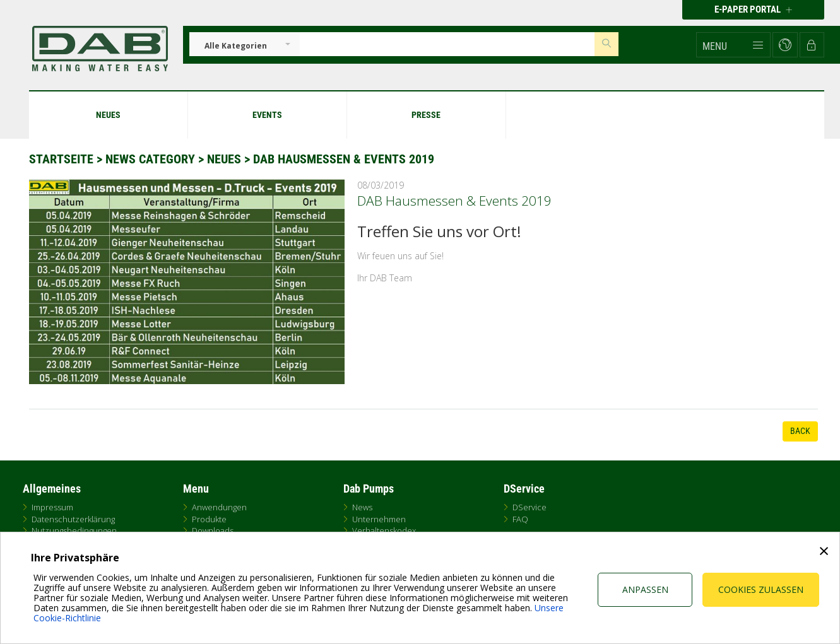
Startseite (61, 159)
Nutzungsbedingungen (74, 530)
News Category (152, 159)
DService (529, 507)
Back (800, 431)
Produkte (209, 519)
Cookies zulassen (761, 589)
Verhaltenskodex (384, 530)
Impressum (52, 507)
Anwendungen (219, 507)
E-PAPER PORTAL (753, 9)
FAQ (520, 519)
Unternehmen (379, 519)
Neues (224, 159)
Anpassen (645, 589)
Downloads (213, 530)
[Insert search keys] (447, 44)
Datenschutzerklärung (73, 519)
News (362, 507)
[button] (733, 45)
